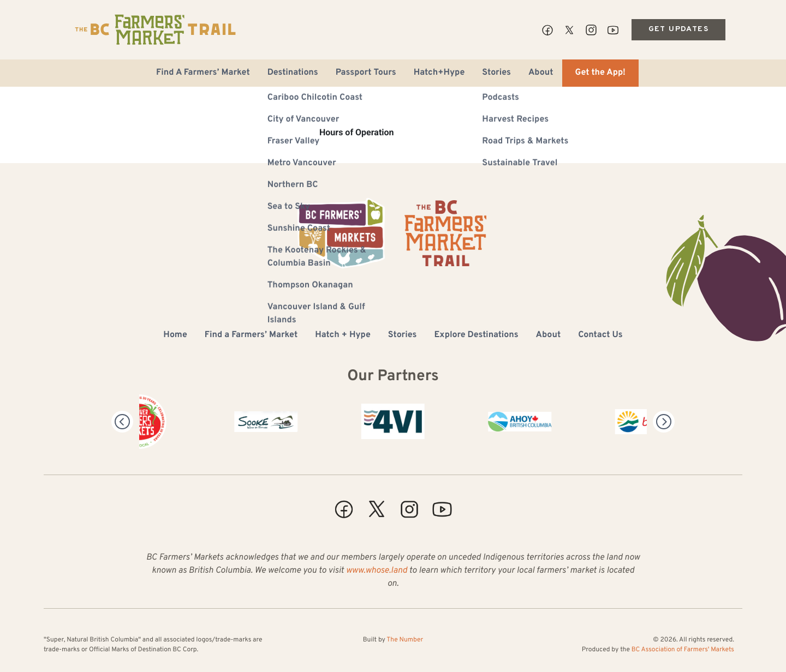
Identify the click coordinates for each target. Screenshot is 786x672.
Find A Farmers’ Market (203, 73)
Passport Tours (366, 73)
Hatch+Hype (439, 73)
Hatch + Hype (343, 335)
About (541, 73)
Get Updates (678, 29)
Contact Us (600, 335)
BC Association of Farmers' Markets (683, 650)
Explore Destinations (476, 335)
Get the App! (600, 73)
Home (175, 335)
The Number (405, 640)
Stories (496, 73)
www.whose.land (377, 571)
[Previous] (122, 422)
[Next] (664, 422)
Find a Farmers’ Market (251, 335)
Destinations (293, 73)
